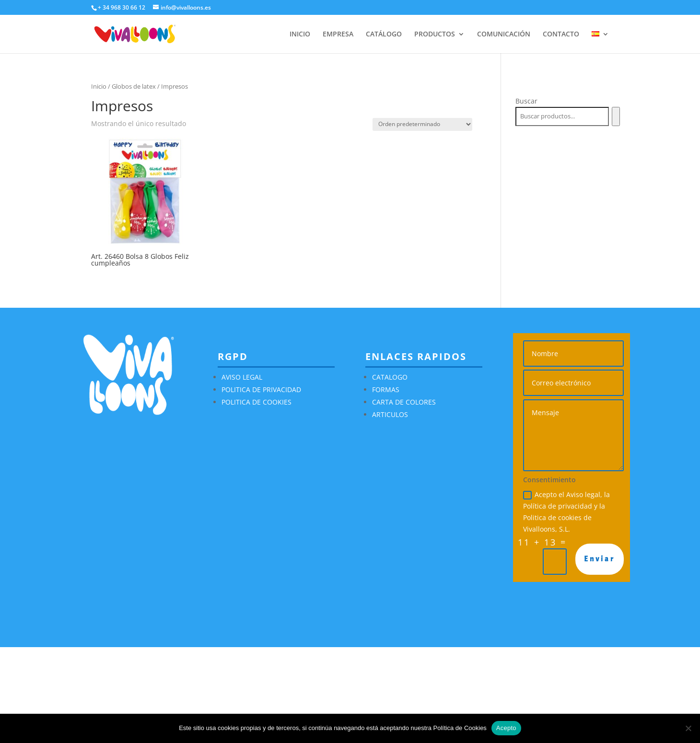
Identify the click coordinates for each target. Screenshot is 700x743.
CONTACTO (561, 35)
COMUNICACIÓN (504, 35)
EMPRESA (338, 35)
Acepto (506, 728)
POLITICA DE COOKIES (257, 402)
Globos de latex (134, 86)
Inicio (99, 86)
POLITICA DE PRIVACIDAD (261, 389)
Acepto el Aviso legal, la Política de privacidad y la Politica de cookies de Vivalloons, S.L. (566, 511)
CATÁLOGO (384, 35)
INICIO (300, 35)
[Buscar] (616, 116)
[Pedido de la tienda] (422, 124)
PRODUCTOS (435, 35)
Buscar (526, 101)
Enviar (600, 559)
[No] (688, 728)
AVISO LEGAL (242, 377)
